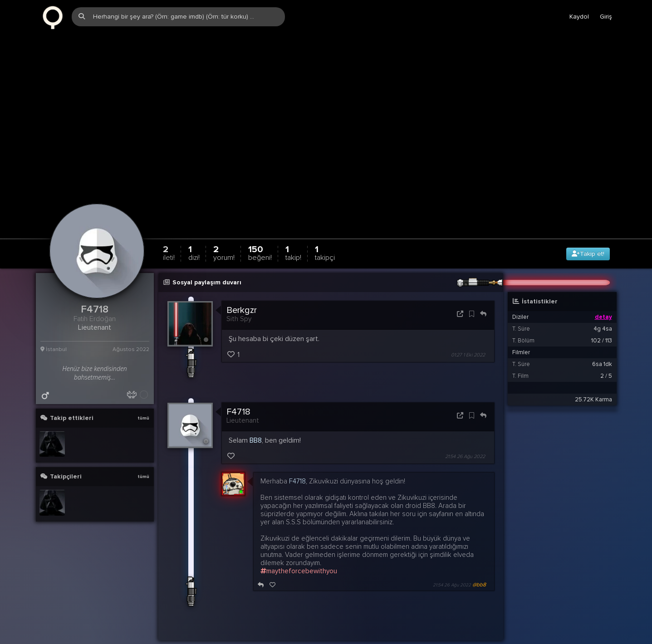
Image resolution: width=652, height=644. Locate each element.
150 (260, 232)
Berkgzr (242, 289)
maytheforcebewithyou (299, 550)
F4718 (238, 390)
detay (603, 296)
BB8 (256, 419)
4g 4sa (603, 307)
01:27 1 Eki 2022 (468, 334)
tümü (143, 397)
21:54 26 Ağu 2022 (465, 435)
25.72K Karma (593, 378)
